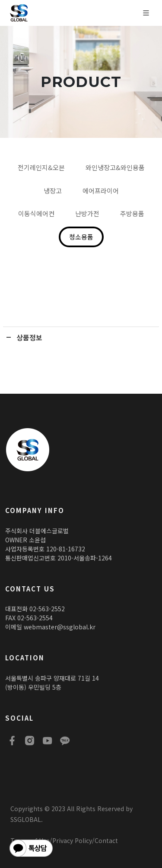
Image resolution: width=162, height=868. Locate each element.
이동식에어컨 (36, 213)
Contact (106, 840)
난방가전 (87, 213)
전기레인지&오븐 (41, 167)
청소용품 (81, 237)
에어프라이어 (101, 191)
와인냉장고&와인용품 (115, 167)
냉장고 (53, 191)
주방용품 (132, 213)
